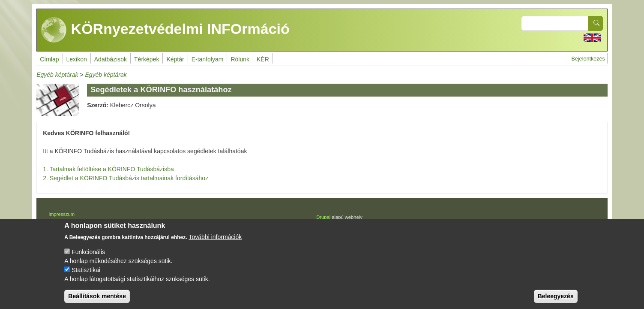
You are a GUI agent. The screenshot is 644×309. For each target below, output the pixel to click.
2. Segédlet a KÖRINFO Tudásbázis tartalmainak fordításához (126, 178)
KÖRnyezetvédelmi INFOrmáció (165, 30)
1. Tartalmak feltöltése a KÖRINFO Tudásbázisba (108, 169)
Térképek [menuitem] (147, 59)
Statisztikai (86, 273)
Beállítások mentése (97, 300)
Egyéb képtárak (57, 75)
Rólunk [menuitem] (240, 59)
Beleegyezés (556, 300)
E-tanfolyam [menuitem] (208, 59)
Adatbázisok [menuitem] (111, 59)
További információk (216, 240)
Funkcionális (88, 255)
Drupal (323, 217)
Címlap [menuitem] (49, 59)
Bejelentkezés (588, 59)
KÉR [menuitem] (263, 59)
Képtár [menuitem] (175, 59)
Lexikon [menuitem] (77, 59)
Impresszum (61, 214)
